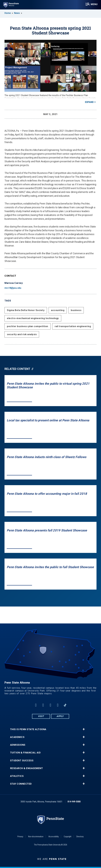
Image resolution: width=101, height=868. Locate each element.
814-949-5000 (74, 802)
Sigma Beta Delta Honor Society (26, 310)
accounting (58, 310)
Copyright (68, 837)
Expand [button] (89, 102)
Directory (80, 837)
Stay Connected (21, 784)
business (76, 310)
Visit (41, 716)
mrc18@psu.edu (13, 288)
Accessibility (54, 837)
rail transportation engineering (73, 326)
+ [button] (84, 729)
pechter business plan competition (28, 326)
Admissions (18, 745)
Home (8, 13)
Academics (17, 737)
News (17, 13)
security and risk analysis (22, 334)
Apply (60, 716)
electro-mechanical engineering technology (33, 318)
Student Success (22, 761)
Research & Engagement (27, 768)
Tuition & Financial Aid (25, 753)
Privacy (20, 837)
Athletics (17, 776)
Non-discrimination (36, 837)
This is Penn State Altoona (28, 729)
